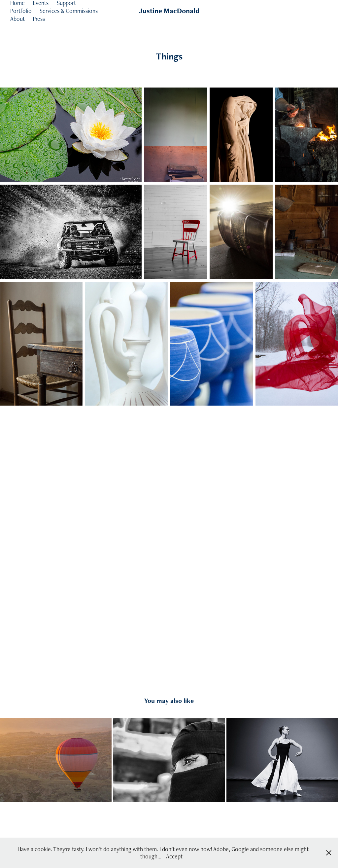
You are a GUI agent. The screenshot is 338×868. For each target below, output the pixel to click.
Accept (174, 856)
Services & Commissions (69, 11)
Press (39, 19)
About (17, 19)
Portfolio (21, 11)
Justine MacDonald (169, 11)
